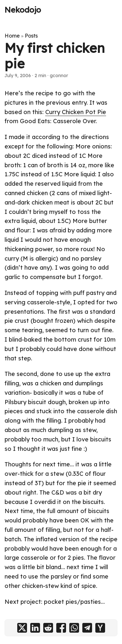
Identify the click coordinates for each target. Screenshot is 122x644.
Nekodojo (23, 10)
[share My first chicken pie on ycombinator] (100, 628)
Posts (31, 36)
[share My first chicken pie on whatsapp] (74, 628)
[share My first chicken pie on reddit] (48, 628)
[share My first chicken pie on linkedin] (35, 628)
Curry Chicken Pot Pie (76, 112)
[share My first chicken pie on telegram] (87, 628)
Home (12, 36)
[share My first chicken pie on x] (22, 628)
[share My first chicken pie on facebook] (61, 628)
